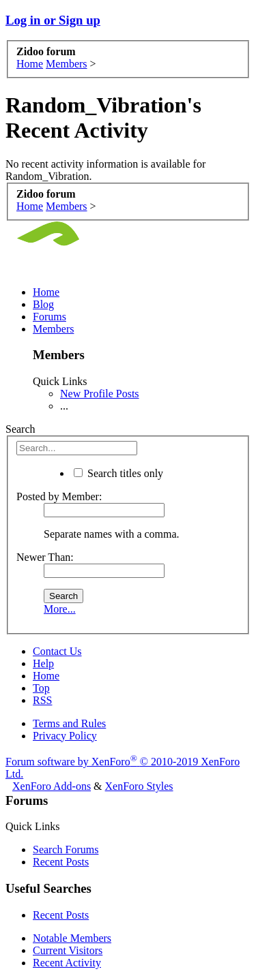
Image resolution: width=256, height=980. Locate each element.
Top (41, 688)
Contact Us (57, 651)
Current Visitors (68, 950)
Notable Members (72, 938)
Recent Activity (67, 963)
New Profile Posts (100, 394)
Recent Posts (61, 862)
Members (53, 329)
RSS (42, 700)
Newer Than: (45, 557)
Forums (49, 317)
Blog (43, 304)
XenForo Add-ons (52, 786)
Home (46, 292)
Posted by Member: (59, 496)
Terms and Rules (69, 723)
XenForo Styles (139, 786)
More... (60, 609)
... (64, 406)
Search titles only (118, 473)
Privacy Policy (65, 736)
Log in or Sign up (53, 20)
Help (43, 663)
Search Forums (66, 849)
